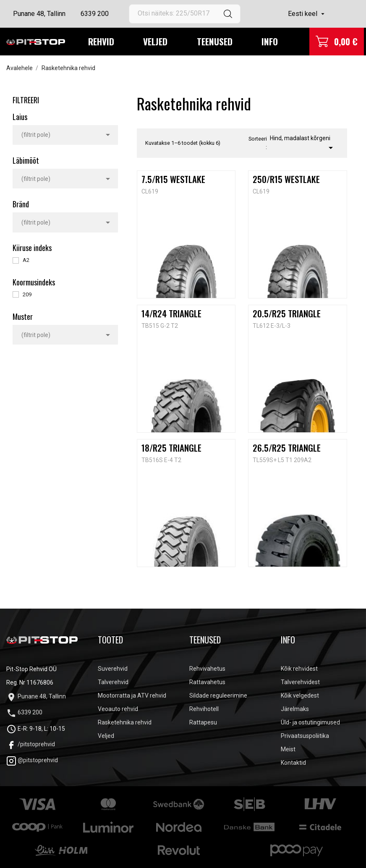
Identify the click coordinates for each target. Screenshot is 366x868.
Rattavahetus (207, 682)
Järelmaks (295, 709)
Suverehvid (113, 669)
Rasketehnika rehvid (125, 722)
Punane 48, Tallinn (39, 14)
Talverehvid (113, 682)
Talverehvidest (300, 682)
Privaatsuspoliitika (305, 736)
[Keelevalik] (307, 14)
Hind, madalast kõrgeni (303, 144)
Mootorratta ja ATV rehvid (132, 695)
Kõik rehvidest (299, 669)
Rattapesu (203, 722)
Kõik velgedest (300, 695)
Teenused (215, 41)
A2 (26, 260)
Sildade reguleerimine (218, 695)
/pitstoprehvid (31, 744)
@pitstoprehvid (32, 760)
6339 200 (95, 14)
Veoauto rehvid (118, 709)
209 (27, 294)
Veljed (155, 41)
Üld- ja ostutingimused (310, 722)
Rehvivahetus (207, 669)
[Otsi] (185, 14)
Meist (288, 749)
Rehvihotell (204, 709)
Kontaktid (293, 763)
